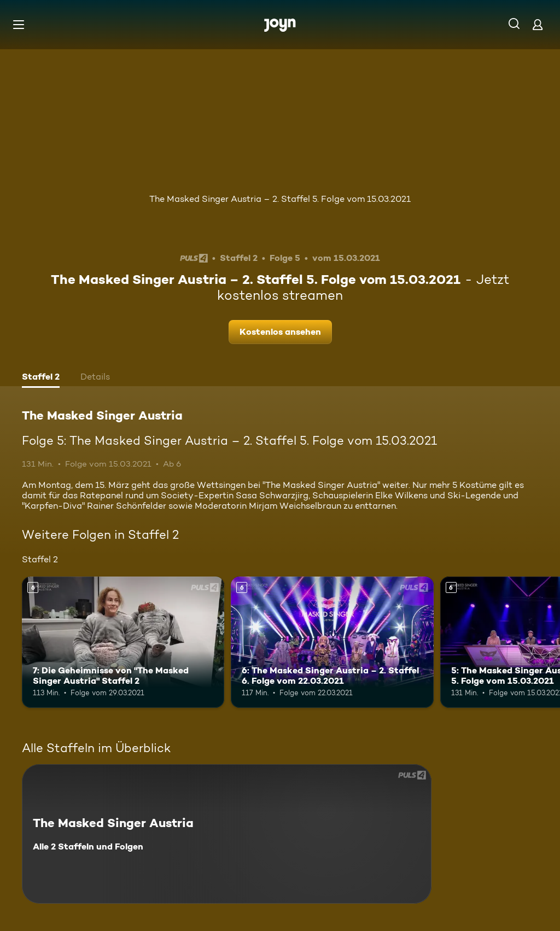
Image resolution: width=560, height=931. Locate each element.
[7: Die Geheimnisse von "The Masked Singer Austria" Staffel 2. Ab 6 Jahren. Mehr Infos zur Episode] (123, 642)
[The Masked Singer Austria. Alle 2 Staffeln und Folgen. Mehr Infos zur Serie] (227, 834)
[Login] (538, 24)
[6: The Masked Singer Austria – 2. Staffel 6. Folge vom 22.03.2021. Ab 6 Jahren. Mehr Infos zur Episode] (332, 642)
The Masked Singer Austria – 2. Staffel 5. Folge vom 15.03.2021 (280, 199)
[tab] (41, 378)
